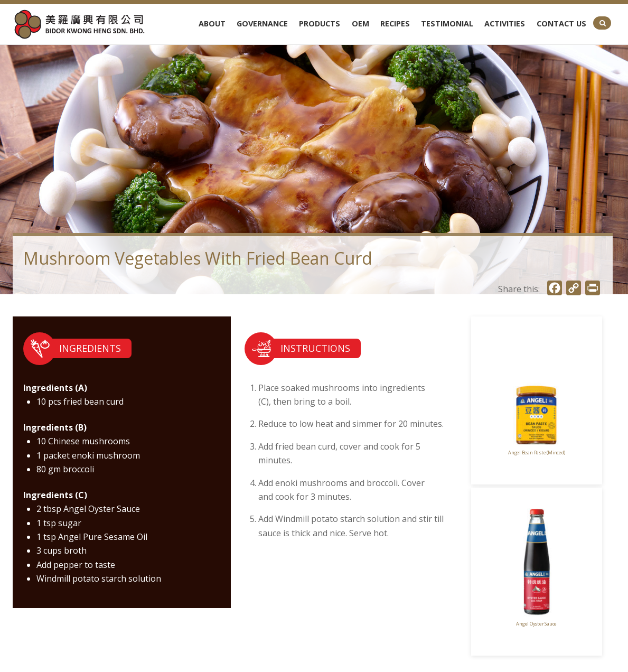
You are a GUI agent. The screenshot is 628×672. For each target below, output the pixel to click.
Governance (262, 24)
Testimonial (447, 24)
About (212, 24)
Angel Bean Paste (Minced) (536, 452)
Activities (505, 24)
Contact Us (561, 24)
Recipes (395, 24)
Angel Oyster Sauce (536, 624)
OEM (360, 24)
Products (320, 24)
